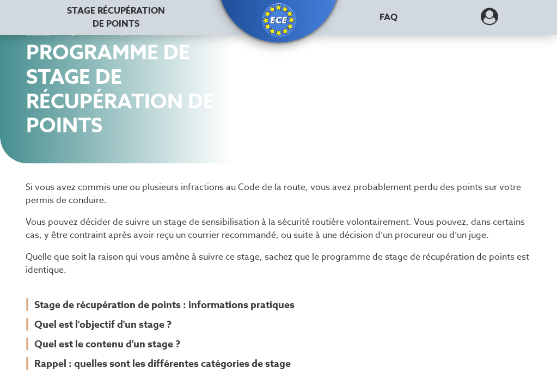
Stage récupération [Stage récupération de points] (116, 17)
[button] (279, 20)
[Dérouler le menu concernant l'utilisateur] (489, 20)
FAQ (388, 17)
